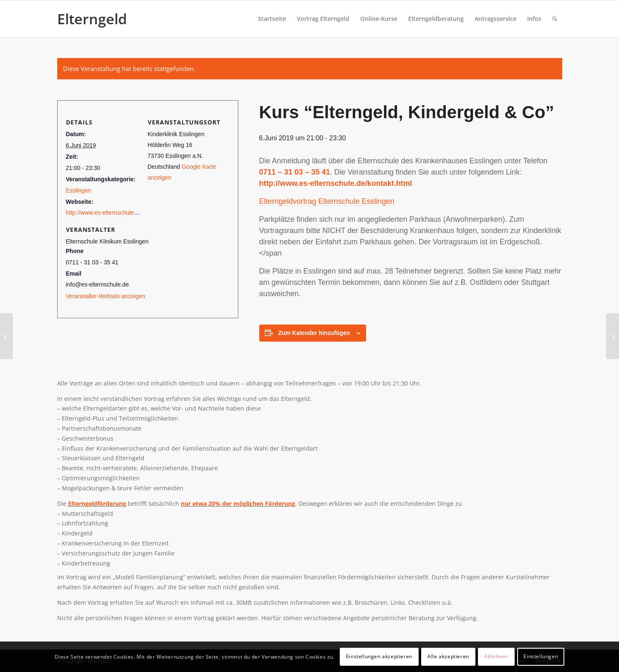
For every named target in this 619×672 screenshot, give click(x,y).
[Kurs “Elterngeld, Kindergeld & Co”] (6, 336)
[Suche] (555, 19)
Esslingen (79, 190)
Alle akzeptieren (448, 656)
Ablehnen (496, 656)
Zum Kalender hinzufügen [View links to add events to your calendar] (314, 333)
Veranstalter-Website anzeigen (106, 296)
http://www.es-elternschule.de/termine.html (121, 213)
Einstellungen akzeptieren (379, 656)
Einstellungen (541, 656)
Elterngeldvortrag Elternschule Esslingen (327, 201)
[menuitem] (272, 19)
